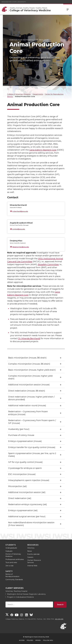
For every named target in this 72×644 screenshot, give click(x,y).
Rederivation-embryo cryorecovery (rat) (28, 504)
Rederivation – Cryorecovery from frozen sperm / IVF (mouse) (32, 422)
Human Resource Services (34, 561)
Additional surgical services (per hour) (27, 517)
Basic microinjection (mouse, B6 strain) (27, 358)
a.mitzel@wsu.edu (19, 229)
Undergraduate (11, 548)
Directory (31, 548)
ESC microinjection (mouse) (22, 474)
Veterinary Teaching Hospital (16, 591)
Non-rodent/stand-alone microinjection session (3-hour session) (31, 524)
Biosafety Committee (48, 264)
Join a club (9, 566)
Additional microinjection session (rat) (27, 492)
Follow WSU (48, 640)
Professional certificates (15, 559)
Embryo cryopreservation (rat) (23, 510)
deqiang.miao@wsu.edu (21, 247)
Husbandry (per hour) (19, 429)
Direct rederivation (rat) (20, 498)
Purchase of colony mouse (21, 435)
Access (22, 640)
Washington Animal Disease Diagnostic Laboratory (26, 594)
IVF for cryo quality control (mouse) (25, 462)
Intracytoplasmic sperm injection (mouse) (29, 480)
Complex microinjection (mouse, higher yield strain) (30, 377)
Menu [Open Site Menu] (68, 9)
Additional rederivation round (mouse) (27, 406)
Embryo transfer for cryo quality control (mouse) (32, 447)
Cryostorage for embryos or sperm (25, 468)
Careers (30, 557)
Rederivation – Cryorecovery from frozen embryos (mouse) (28, 413)
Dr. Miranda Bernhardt (29, 338)
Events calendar (33, 554)
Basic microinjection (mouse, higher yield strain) (32, 370)
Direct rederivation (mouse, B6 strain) (27, 391)
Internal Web (32, 566)
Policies (30, 640)
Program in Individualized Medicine (20, 597)
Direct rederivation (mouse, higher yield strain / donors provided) (31, 398)
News (30, 551)
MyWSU (38, 640)
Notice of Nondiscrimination (12, 575)
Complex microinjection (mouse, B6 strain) (29, 364)
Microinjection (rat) (17, 486)
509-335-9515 (59, 619)
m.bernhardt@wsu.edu (20, 211)
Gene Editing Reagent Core (43, 150)
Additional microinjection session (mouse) (29, 385)
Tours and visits (11, 562)
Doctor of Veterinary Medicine (13, 555)
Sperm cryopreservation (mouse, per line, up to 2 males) (32, 455)
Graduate (9, 551)
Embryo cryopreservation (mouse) (25, 441)
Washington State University (14, 2)
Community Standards (14, 580)
